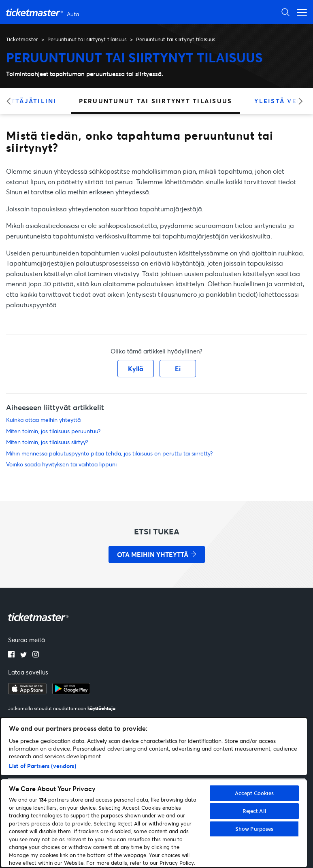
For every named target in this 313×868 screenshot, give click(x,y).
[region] (154, 792)
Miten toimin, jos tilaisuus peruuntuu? (53, 431)
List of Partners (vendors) (43, 766)
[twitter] (23, 655)
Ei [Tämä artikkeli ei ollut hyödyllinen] (178, 369)
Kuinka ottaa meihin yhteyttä (43, 420)
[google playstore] (71, 692)
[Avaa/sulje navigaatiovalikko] (300, 12)
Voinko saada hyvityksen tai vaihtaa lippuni (61, 464)
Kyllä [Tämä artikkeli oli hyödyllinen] (136, 369)
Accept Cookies (254, 793)
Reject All (254, 811)
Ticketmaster (22, 39)
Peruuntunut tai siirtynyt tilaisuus (87, 39)
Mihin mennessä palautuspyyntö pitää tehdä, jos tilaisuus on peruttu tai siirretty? (109, 453)
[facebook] (11, 655)
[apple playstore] (27, 692)
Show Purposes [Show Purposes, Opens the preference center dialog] (254, 829)
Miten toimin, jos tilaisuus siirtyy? (47, 442)
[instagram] (36, 655)
